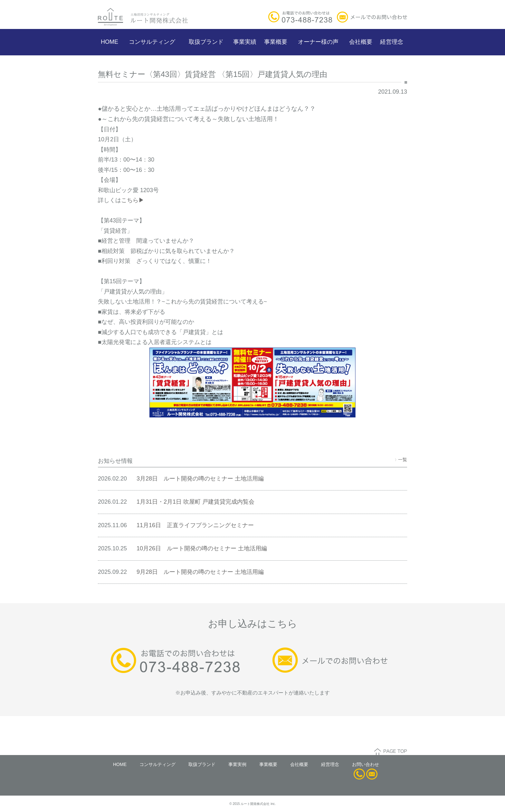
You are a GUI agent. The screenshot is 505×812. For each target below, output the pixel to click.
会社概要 (361, 42)
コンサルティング (152, 42)
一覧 (401, 460)
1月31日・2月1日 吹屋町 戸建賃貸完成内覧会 (195, 502)
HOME (110, 42)
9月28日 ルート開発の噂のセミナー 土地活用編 (200, 572)
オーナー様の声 (318, 42)
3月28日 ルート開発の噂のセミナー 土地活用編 (200, 479)
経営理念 (392, 42)
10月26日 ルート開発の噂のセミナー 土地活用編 (202, 548)
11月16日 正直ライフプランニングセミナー (195, 525)
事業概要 (276, 42)
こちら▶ (133, 200)
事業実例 (237, 764)
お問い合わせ (366, 764)
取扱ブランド (206, 42)
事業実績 (245, 42)
